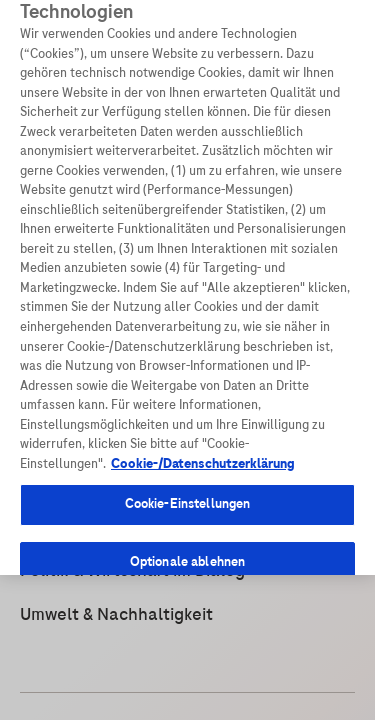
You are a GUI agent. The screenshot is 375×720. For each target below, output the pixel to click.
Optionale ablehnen (187, 541)
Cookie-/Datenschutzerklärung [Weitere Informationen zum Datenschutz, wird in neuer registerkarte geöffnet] (203, 443)
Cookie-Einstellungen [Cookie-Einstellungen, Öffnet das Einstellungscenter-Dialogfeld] (188, 483)
